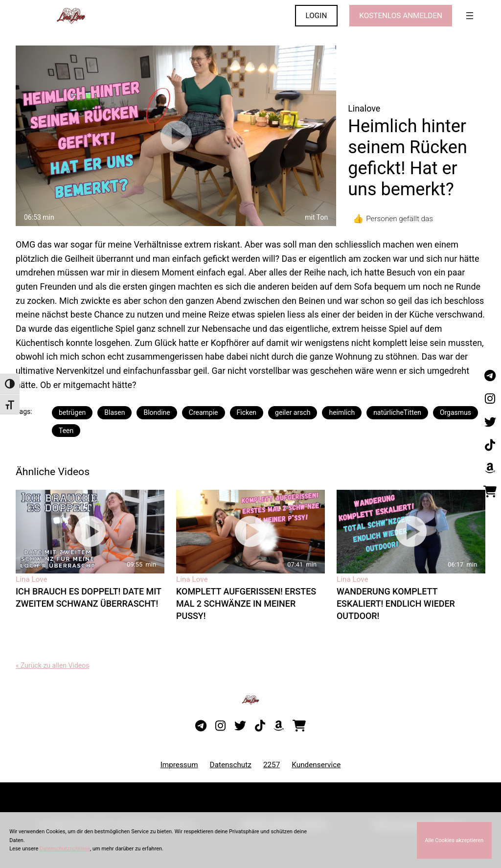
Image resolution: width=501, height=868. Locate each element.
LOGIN (317, 16)
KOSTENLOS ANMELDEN (401, 16)
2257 (272, 765)
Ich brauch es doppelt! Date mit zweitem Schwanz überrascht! (89, 597)
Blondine (157, 412)
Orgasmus (455, 412)
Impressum (179, 765)
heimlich (342, 412)
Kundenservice (316, 765)
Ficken (247, 412)
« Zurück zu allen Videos (52, 665)
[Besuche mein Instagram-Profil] (490, 399)
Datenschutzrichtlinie (65, 849)
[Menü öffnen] (470, 16)
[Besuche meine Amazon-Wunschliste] (490, 469)
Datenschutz (231, 765)
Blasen (114, 412)
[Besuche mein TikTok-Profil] (490, 445)
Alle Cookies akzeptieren (454, 840)
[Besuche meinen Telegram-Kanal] (490, 376)
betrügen (72, 412)
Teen (66, 431)
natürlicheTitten (397, 412)
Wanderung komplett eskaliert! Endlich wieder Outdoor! (396, 604)
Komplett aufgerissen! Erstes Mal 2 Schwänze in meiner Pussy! (246, 604)
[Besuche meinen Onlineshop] (490, 492)
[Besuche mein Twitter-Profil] (490, 422)
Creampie (204, 412)
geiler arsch (293, 412)
